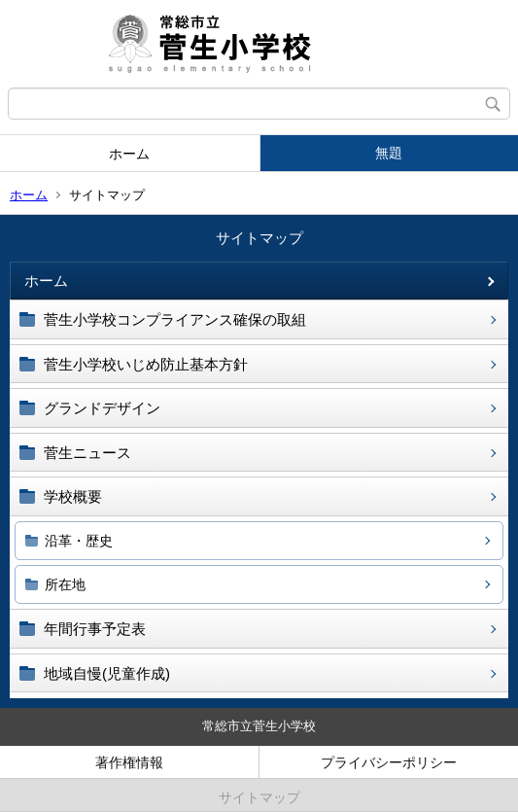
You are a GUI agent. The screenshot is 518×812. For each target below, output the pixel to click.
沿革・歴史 (79, 541)
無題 (389, 153)
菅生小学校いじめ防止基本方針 (146, 364)
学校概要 (73, 496)
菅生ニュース (87, 453)
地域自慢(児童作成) (107, 673)
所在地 (65, 584)
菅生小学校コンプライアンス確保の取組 (175, 319)
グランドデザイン (102, 408)
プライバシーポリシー (389, 762)
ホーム (129, 154)
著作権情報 (129, 762)
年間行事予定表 (95, 629)
